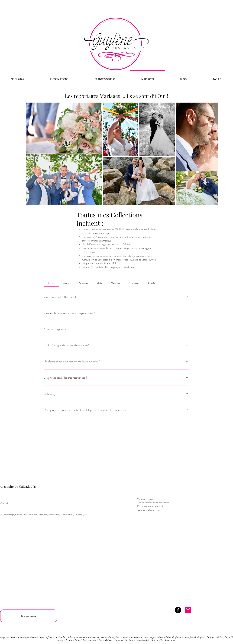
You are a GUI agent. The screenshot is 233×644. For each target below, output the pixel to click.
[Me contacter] (29, 616)
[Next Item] (213, 154)
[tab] (52, 283)
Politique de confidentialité (150, 506)
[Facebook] (178, 610)
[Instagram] (188, 610)
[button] (59, 78)
